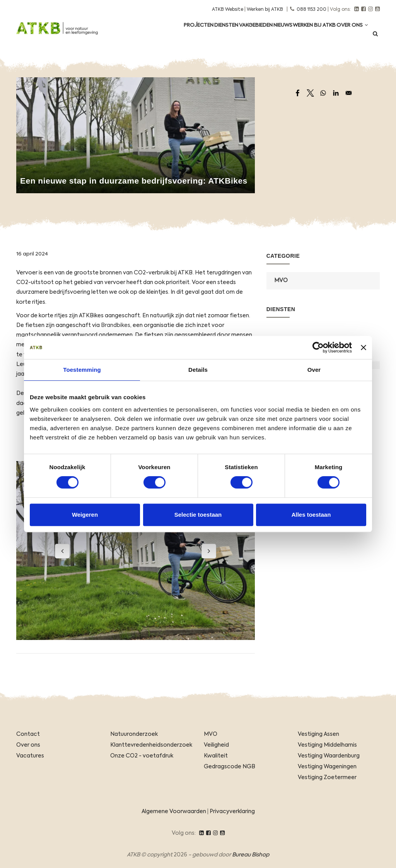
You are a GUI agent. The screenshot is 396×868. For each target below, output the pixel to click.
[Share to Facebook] (298, 93)
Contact (28, 734)
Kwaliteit (216, 756)
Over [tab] (314, 370)
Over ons (349, 35)
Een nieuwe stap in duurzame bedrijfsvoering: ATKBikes (134, 181)
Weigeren (85, 515)
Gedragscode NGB (230, 767)
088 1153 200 (312, 10)
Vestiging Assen (318, 734)
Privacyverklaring (232, 812)
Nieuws (269, 36)
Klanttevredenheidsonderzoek (151, 745)
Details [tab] (198, 370)
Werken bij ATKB (265, 10)
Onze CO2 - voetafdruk (142, 756)
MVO (281, 281)
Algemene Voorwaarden (174, 812)
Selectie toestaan (198, 515)
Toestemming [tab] (82, 370)
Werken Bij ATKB (306, 36)
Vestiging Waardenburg (329, 756)
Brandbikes (116, 325)
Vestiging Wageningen (327, 767)
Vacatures (30, 756)
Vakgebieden (237, 36)
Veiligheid (216, 745)
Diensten (201, 36)
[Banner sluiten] (364, 347)
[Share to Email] (349, 93)
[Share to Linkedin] (336, 93)
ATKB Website (228, 10)
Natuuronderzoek (134, 734)
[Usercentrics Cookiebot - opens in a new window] (318, 347)
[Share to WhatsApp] (323, 93)
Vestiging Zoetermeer (327, 778)
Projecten (168, 36)
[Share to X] (310, 93)
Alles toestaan (311, 515)
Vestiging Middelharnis (327, 745)
